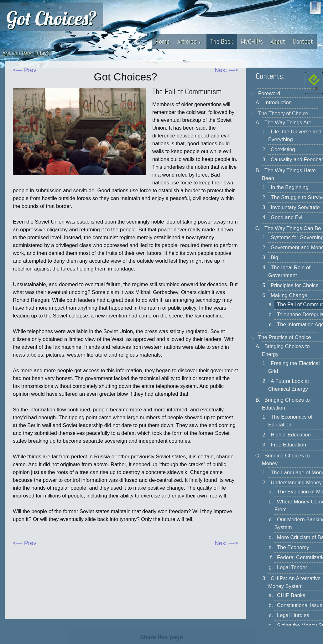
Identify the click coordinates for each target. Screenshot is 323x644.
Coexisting (283, 149)
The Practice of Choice (285, 337)
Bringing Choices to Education (286, 404)
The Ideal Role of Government (289, 271)
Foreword (269, 93)
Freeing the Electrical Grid (294, 367)
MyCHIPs (252, 41)
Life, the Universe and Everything (295, 136)
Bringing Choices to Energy (286, 350)
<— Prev (25, 70)
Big (274, 258)
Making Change (289, 295)
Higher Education (291, 435)
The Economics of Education (290, 421)
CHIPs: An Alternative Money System (294, 582)
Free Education (288, 445)
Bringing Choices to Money (286, 460)
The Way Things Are (288, 123)
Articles (189, 41)
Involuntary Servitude (295, 207)
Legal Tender (292, 567)
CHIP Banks (291, 595)
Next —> (226, 70)
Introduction (278, 103)
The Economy (293, 547)
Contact (303, 41)
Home (163, 41)
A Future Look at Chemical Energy (289, 385)
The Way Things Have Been (289, 174)
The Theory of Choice (283, 113)
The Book (222, 41)
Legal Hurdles (293, 615)
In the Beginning (289, 187)
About (278, 41)
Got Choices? (52, 18)
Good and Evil (287, 217)
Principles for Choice (295, 285)
